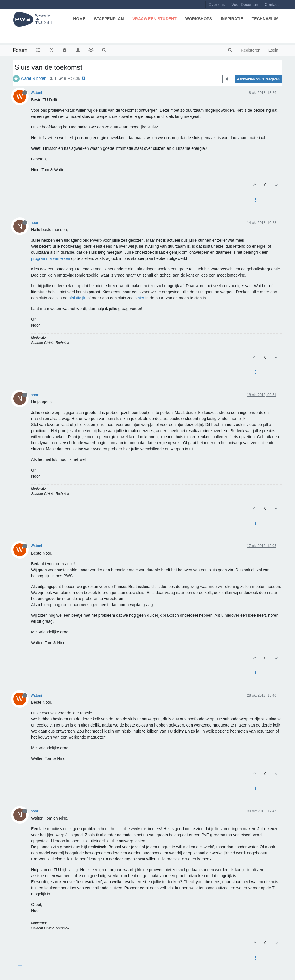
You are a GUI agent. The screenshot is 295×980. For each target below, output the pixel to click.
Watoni (36, 93)
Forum (20, 50)
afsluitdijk (77, 298)
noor (34, 223)
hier (141, 298)
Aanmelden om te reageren (258, 79)
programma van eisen (51, 258)
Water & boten (34, 78)
